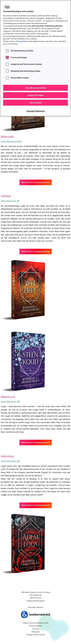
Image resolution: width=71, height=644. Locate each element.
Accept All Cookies (35, 95)
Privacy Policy (22, 41)
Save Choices (35, 103)
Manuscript (36, 632)
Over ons (35, 629)
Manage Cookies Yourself (35, 635)
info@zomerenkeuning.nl (36, 601)
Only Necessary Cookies (35, 88)
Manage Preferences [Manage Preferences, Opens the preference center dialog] (36, 111)
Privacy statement (35, 626)
